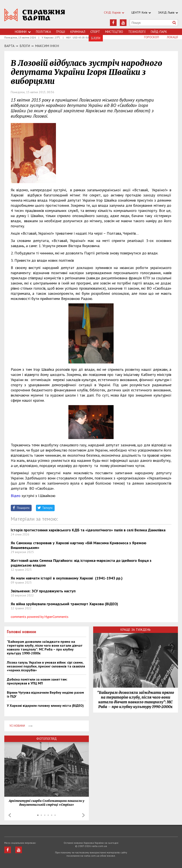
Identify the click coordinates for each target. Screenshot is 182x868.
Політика (43, 32)
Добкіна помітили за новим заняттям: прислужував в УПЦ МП (37, 681)
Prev (10, 815)
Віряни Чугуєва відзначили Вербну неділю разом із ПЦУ (45, 694)
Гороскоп (152, 37)
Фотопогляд (47, 739)
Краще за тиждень (136, 630)
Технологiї (137, 32)
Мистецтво (114, 32)
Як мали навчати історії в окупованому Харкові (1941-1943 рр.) (67, 578)
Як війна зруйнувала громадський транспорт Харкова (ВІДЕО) (64, 604)
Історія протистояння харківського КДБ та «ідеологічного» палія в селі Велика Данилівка (88, 530)
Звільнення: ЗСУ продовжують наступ (43, 591)
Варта (9, 46)
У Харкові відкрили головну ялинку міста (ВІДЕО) (45, 705)
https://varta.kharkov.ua (35, 17)
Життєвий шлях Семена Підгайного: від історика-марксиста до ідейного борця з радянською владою (81, 563)
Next (83, 815)
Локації (172, 37)
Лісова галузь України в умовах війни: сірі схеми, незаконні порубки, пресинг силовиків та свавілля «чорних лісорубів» (46, 666)
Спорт (95, 32)
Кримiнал (78, 32)
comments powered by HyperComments (40, 617)
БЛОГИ (25, 46)
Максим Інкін (47, 46)
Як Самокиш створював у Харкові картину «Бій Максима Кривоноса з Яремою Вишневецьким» (79, 545)
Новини (23, 32)
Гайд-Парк (159, 32)
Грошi (61, 32)
